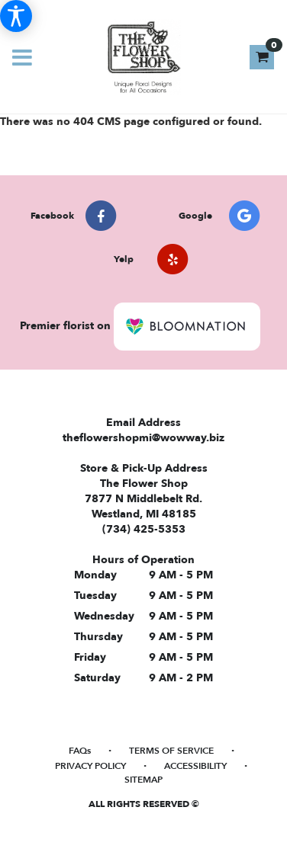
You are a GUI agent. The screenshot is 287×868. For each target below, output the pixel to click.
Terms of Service (171, 751)
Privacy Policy (90, 766)
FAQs (80, 751)
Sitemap (143, 780)
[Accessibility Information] (16, 16)
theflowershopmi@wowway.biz (143, 438)
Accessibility (195, 766)
